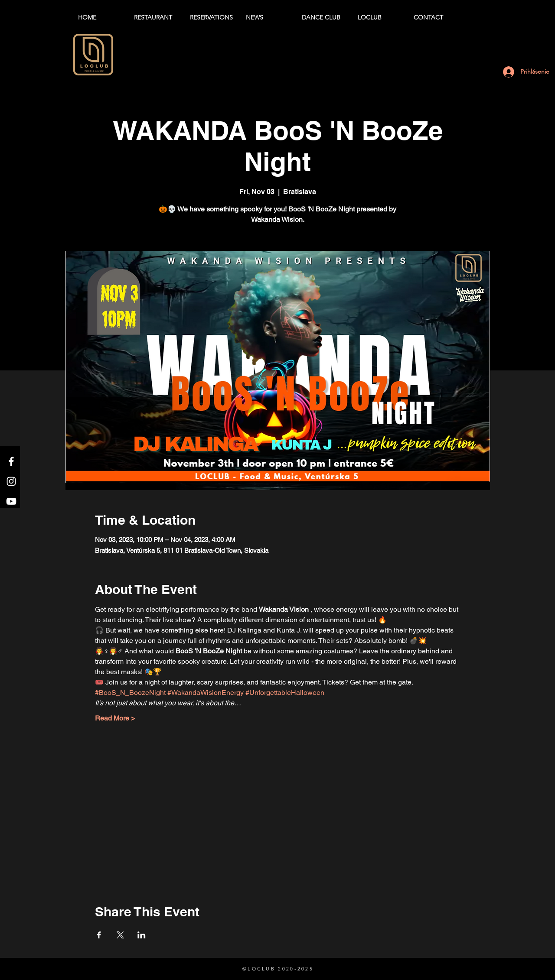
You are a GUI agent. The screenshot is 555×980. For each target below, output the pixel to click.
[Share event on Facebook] (99, 935)
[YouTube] (11, 501)
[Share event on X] (120, 935)
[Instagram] (11, 481)
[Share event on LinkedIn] (142, 935)
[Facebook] (11, 461)
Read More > (115, 718)
